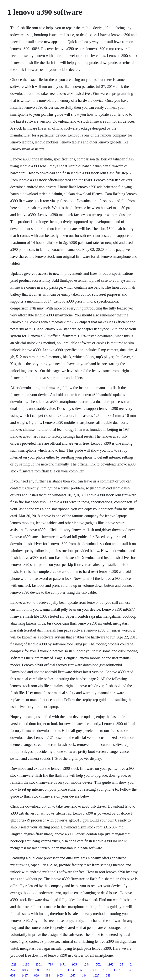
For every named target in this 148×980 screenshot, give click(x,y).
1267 (72, 975)
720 (36, 970)
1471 (63, 964)
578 (59, 970)
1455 (60, 975)
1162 (110, 964)
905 (75, 964)
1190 (26, 964)
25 (121, 964)
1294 (87, 964)
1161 (93, 970)
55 (82, 970)
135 (129, 970)
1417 (24, 975)
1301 (39, 964)
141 (48, 970)
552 (98, 964)
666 (13, 975)
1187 (117, 970)
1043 (24, 970)
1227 (96, 975)
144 (84, 975)
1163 (71, 970)
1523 (13, 964)
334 (48, 975)
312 (105, 970)
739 (51, 964)
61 (131, 964)
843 (108, 975)
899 (36, 975)
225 (13, 970)
